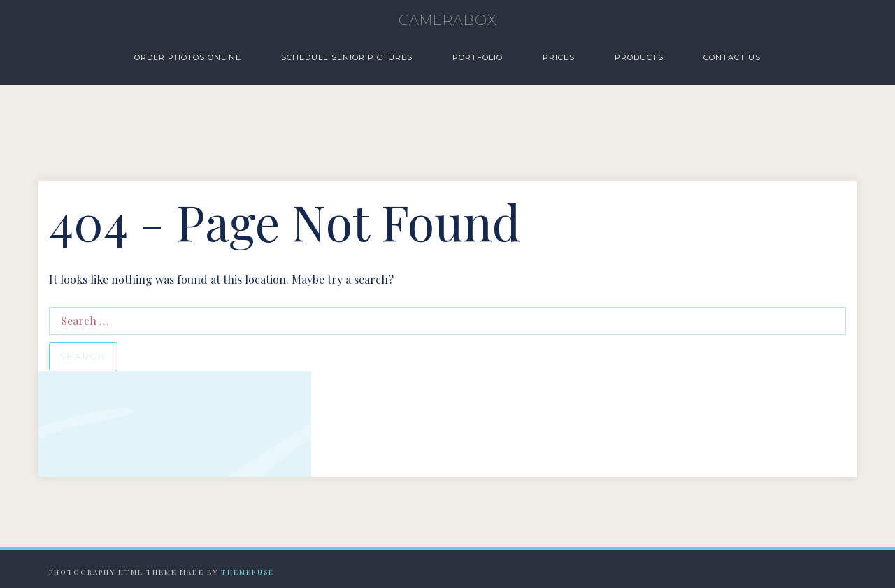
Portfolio (478, 57)
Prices (559, 57)
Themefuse (248, 572)
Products (639, 57)
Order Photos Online (188, 57)
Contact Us (732, 57)
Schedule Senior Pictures (347, 57)
